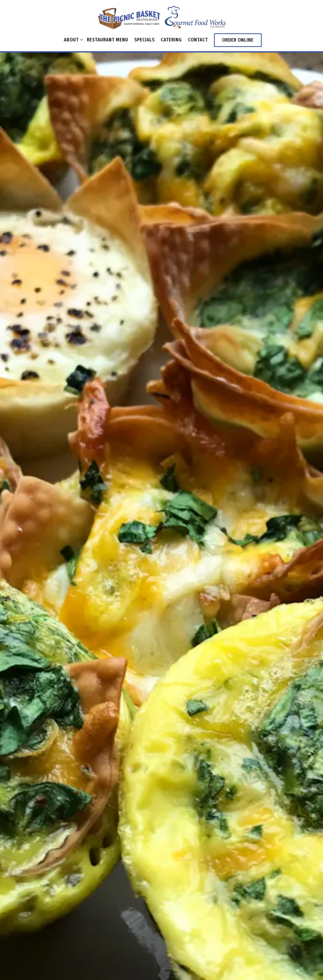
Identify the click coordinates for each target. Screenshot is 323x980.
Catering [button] (171, 40)
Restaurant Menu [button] (107, 40)
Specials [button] (144, 40)
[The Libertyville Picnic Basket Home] (161, 17)
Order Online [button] (238, 40)
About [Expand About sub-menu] (72, 39)
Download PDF (161, 803)
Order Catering (161, 779)
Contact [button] (198, 40)
